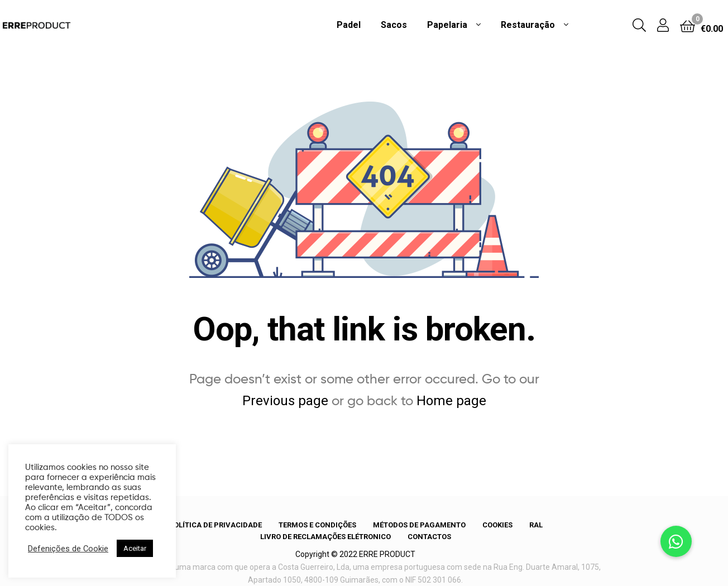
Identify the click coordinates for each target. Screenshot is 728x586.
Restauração (528, 25)
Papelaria (447, 25)
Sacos (394, 25)
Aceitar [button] (135, 548)
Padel (349, 25)
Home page (451, 401)
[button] (676, 541)
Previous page (285, 401)
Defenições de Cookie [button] (68, 549)
